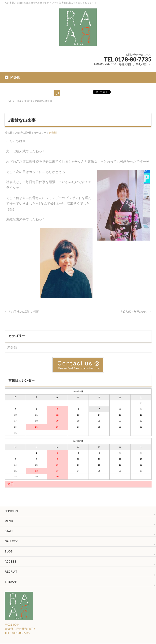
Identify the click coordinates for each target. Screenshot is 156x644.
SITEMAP (11, 582)
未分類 (28, 101)
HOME (9, 101)
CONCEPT (12, 511)
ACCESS (10, 562)
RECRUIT (11, 572)
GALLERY (11, 541)
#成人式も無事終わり (136, 312)
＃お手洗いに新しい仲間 (22, 312)
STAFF (9, 531)
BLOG (9, 552)
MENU (9, 521)
